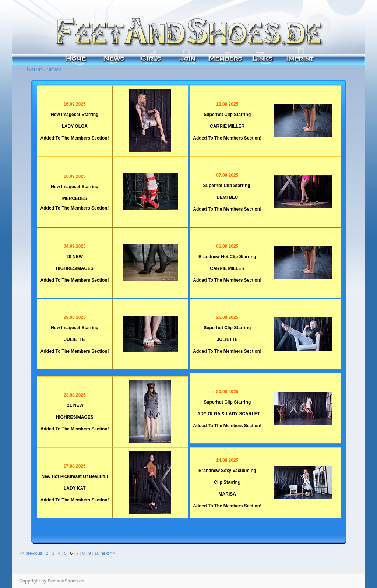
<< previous (31, 553)
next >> (108, 553)
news (54, 69)
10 (97, 553)
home (34, 69)
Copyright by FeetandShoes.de (52, 581)
